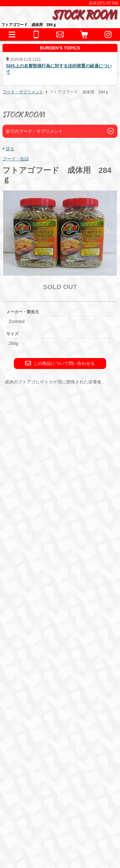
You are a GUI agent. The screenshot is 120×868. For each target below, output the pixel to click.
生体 (16, 621)
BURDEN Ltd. (25, 810)
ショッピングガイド (33, 719)
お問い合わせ (26, 752)
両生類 (42, 631)
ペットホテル (26, 741)
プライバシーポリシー (32, 835)
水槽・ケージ (29, 681)
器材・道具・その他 (33, 663)
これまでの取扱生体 (33, 652)
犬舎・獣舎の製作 (30, 730)
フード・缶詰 (16, 159)
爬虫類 (22, 631)
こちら (36, 571)
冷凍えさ (57, 705)
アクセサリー (29, 673)
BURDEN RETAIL (104, 3)
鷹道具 (55, 681)
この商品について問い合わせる (60, 363)
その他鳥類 (26, 639)
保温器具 (57, 673)
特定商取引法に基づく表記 (36, 826)
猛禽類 (74, 631)
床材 (78, 673)
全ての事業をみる (30, 763)
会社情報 (20, 818)
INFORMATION (28, 610)
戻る (10, 149)
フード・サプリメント (23, 92)
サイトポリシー (26, 843)
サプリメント (86, 705)
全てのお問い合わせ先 (35, 774)
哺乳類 (51, 639)
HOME (19, 599)
